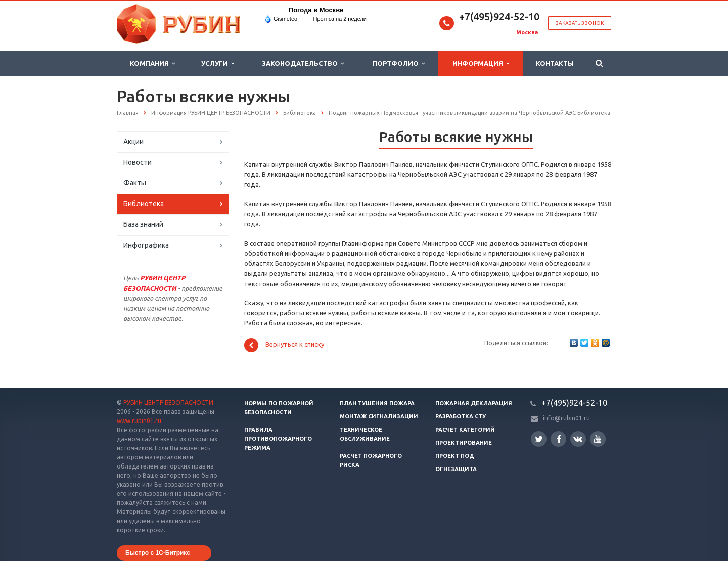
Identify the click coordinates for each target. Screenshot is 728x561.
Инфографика (146, 245)
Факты (135, 183)
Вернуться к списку (284, 345)
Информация (481, 63)
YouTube (598, 439)
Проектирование (464, 443)
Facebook (559, 439)
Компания (152, 63)
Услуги (218, 63)
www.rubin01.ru (139, 421)
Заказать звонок (580, 23)
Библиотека (144, 204)
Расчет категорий (465, 430)
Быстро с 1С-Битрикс (158, 553)
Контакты (555, 63)
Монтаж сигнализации (379, 416)
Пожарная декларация (474, 403)
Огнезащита (456, 469)
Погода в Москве (316, 10)
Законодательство (303, 63)
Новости (138, 162)
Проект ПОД (455, 456)
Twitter (539, 439)
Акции (133, 142)
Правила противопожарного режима (278, 439)
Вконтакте (578, 438)
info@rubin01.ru (566, 418)
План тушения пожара (377, 403)
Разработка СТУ (461, 416)
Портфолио (399, 63)
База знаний (143, 224)
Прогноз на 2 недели (340, 19)
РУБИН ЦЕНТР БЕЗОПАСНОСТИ (168, 403)
